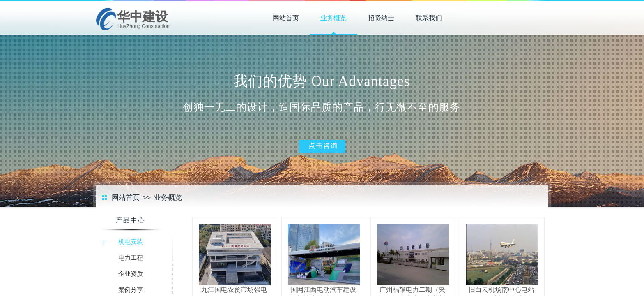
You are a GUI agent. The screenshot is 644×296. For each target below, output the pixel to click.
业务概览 (333, 18)
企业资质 (131, 274)
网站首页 (286, 18)
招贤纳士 (381, 18)
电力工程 (131, 258)
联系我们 (429, 18)
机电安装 (131, 242)
